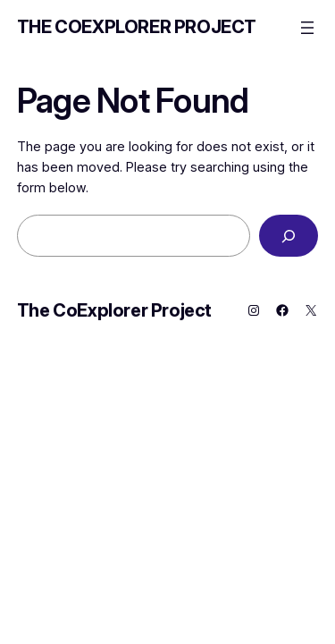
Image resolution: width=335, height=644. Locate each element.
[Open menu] (307, 28)
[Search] (289, 236)
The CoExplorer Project (137, 27)
